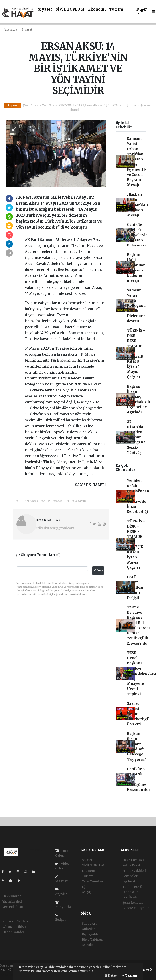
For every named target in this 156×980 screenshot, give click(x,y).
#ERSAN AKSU (27, 501)
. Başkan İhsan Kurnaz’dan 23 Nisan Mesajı (137, 205)
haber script (9, 975)
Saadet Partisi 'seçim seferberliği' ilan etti (138, 714)
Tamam (129, 976)
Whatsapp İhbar (14, 927)
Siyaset (45, 9)
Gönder (99, 570)
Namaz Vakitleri (134, 871)
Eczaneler (130, 876)
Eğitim (87, 887)
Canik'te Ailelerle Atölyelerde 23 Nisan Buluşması (137, 235)
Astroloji (88, 945)
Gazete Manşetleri (136, 908)
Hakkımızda (12, 896)
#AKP (45, 501)
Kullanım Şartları (15, 921)
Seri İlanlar (131, 897)
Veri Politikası (13, 907)
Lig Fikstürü (132, 881)
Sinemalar (130, 892)
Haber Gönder (13, 932)
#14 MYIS (79, 501)
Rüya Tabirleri (93, 940)
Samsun (48, 240)
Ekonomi (97, 9)
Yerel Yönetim (92, 881)
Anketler (88, 929)
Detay (111, 976)
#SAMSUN (61, 501)
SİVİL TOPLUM (70, 9)
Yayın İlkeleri (12, 901)
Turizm (116, 9)
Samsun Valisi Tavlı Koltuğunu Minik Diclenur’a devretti (136, 306)
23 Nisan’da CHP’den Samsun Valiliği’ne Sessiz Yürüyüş (136, 437)
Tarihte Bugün (134, 887)
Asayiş (87, 892)
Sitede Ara (90, 924)
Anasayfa (11, 30)
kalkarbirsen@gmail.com (55, 528)
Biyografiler (91, 934)
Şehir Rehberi (133, 903)
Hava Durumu (133, 860)
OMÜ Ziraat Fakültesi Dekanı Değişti (135, 587)
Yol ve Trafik (132, 865)
